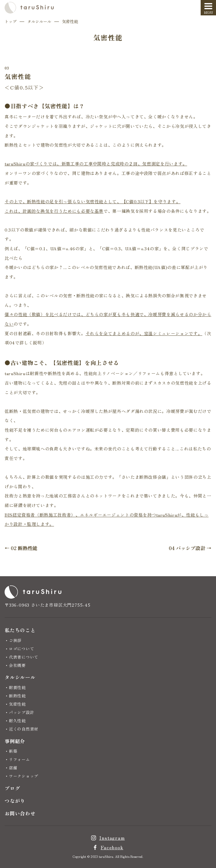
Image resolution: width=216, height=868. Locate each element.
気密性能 (17, 704)
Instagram (112, 838)
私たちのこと (20, 630)
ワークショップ (24, 776)
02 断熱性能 (24, 548)
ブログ (12, 788)
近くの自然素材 (24, 729)
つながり (15, 801)
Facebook (112, 847)
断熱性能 (17, 696)
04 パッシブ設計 (187, 548)
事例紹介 (15, 741)
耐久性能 (17, 721)
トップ (11, 21)
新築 (13, 751)
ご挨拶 (15, 640)
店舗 (13, 768)
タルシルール (39, 21)
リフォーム (19, 759)
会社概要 (17, 665)
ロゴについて (22, 649)
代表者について (24, 657)
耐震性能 (17, 687)
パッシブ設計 (22, 712)
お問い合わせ (20, 813)
